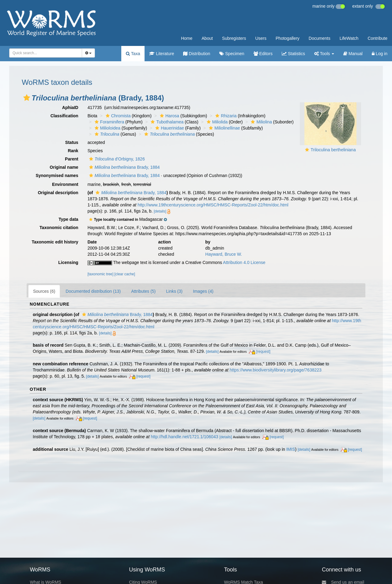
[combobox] (46, 53)
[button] (27, 98)
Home (187, 38)
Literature (162, 54)
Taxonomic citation (59, 228)
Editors (263, 54)
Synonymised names (57, 175)
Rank (73, 151)
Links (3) (174, 291)
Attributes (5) (143, 291)
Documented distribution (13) (93, 291)
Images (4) (203, 291)
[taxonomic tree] (101, 274)
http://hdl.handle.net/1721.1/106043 (184, 437)
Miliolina (261, 122)
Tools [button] (324, 54)
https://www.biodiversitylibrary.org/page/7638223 (276, 370)
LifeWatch (349, 38)
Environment (65, 184)
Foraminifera (109, 122)
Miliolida (217, 122)
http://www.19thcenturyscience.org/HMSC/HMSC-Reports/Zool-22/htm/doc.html (213, 205)
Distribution (197, 54)
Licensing (68, 262)
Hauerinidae (169, 128)
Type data (68, 219)
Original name (64, 167)
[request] (263, 352)
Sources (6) (44, 291)
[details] (160, 211)
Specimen (232, 54)
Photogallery (288, 38)
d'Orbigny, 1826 (116, 159)
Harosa (169, 116)
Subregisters (234, 38)
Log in (380, 54)
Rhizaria (225, 116)
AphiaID (70, 107)
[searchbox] (45, 53)
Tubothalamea (166, 122)
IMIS (291, 449)
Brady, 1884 (124, 167)
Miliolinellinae (224, 128)
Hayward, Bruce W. (224, 254)
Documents (320, 38)
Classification (64, 116)
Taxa (133, 54)
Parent (72, 159)
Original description (58, 193)
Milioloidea (107, 128)
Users (261, 38)
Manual (353, 54)
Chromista (117, 116)
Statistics (293, 54)
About (207, 38)
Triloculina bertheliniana (333, 150)
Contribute (377, 38)
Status (72, 142)
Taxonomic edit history (55, 242)
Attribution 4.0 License (244, 262)
